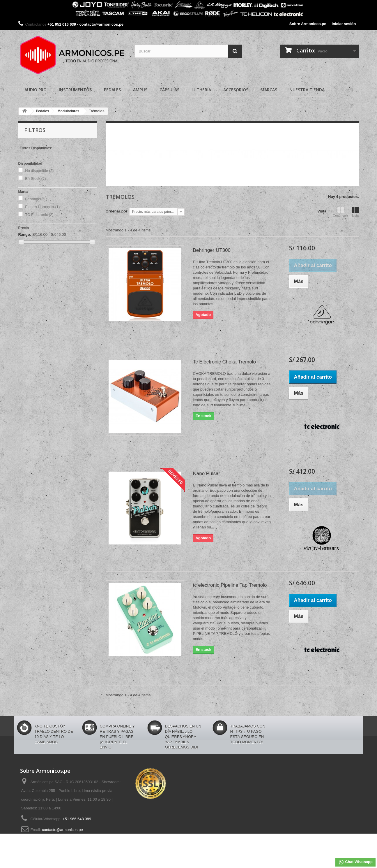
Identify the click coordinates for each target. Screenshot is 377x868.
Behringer (36, 199)
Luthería (201, 90)
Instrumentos (75, 90)
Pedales (112, 90)
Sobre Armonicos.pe (308, 24)
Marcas (269, 90)
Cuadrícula (340, 212)
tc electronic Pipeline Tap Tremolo (230, 585)
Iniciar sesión (344, 24)
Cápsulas (169, 90)
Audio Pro (36, 90)
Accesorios (236, 90)
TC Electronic (39, 215)
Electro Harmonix (42, 207)
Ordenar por (117, 211)
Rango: (25, 234)
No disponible (39, 171)
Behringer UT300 (211, 250)
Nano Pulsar (206, 473)
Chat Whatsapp (355, 862)
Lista (355, 212)
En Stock (36, 179)
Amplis (140, 90)
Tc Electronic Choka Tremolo (224, 362)
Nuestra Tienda (307, 90)
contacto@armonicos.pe (62, 830)
